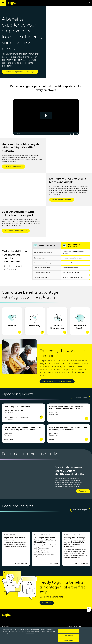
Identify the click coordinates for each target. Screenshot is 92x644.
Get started (47, 603)
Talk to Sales (83, 3)
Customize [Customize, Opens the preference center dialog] (69, 633)
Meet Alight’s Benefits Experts (16, 231)
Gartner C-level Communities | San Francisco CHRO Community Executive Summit (23, 429)
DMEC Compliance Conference (17, 407)
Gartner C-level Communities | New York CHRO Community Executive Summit (66, 408)
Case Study (9, 535)
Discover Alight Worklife (14, 167)
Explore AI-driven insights (62, 200)
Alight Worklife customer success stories (15, 539)
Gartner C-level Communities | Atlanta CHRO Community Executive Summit (68, 429)
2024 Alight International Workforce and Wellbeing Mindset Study (45, 540)
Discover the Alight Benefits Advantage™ (20, 72)
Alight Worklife (21, 564)
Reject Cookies (69, 638)
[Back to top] (89, 609)
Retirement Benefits (80, 327)
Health (12, 326)
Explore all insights (80, 510)
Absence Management (57, 327)
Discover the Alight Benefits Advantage (57, 381)
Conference (9, 418)
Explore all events (81, 398)
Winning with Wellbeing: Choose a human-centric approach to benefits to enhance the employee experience (75, 542)
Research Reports (42, 535)
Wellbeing (35, 326)
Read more (83, 491)
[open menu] (3, 3)
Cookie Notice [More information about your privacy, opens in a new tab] (30, 635)
